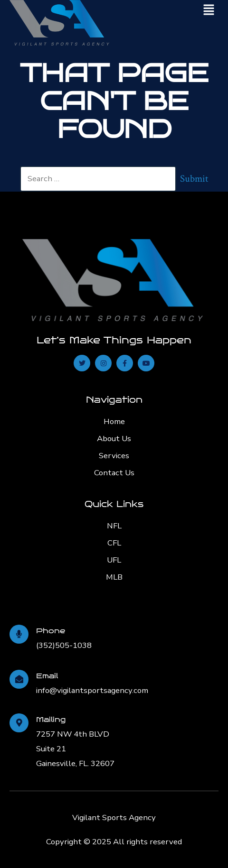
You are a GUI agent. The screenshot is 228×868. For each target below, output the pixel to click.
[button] (209, 10)
